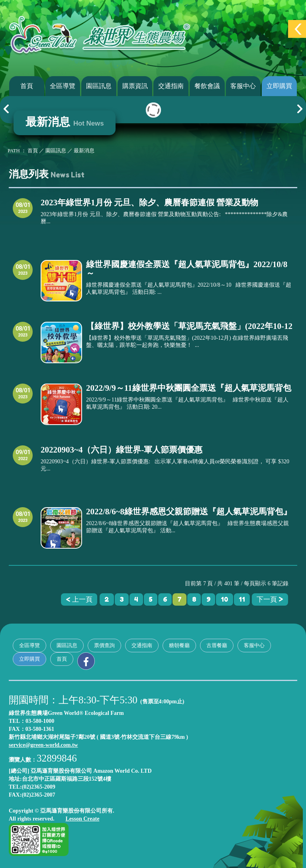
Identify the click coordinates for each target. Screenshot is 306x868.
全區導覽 (63, 86)
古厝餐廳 (217, 645)
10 (225, 599)
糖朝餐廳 (179, 645)
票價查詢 (104, 645)
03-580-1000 (40, 721)
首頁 (27, 86)
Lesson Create (82, 819)
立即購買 (279, 86)
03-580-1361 (40, 729)
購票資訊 (135, 86)
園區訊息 (99, 86)
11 (242, 599)
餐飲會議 (207, 86)
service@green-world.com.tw (43, 745)
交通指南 (171, 86)
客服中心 (243, 86)
